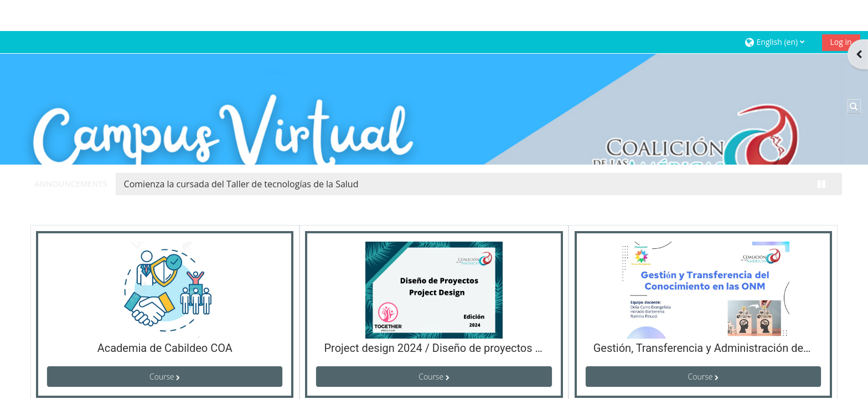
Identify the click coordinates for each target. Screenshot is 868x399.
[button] (769, 11)
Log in (831, 11)
